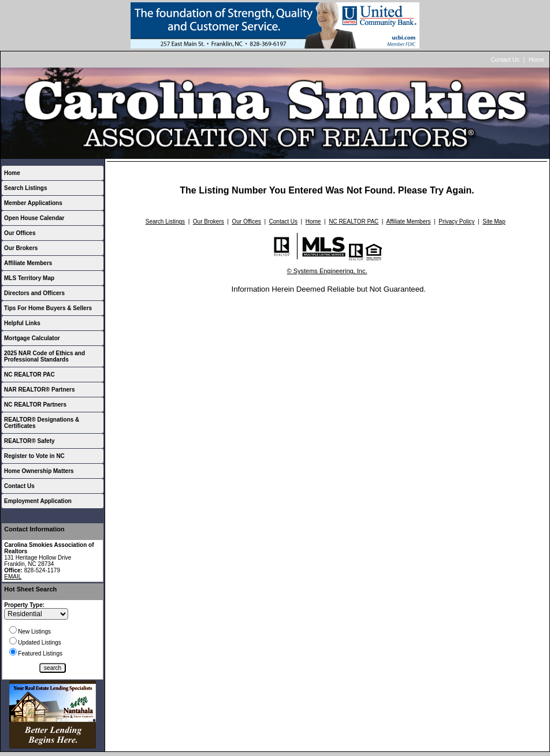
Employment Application (38, 501)
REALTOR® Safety (29, 441)
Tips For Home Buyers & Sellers (48, 308)
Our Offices (20, 233)
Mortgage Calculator (32, 338)
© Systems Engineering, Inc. (327, 271)
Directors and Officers (34, 293)
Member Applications (33, 203)
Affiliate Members (28, 263)
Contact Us (505, 60)
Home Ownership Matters (39, 471)
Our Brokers (21, 248)
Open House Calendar (34, 218)
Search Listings (25, 188)
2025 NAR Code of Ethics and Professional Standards (44, 356)
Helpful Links (22, 323)
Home (536, 60)
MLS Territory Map (29, 278)
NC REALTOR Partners (35, 405)
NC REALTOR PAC (29, 375)
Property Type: (24, 605)
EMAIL (13, 577)
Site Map (494, 221)
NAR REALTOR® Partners (40, 390)
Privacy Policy (456, 221)
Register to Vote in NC (34, 456)
